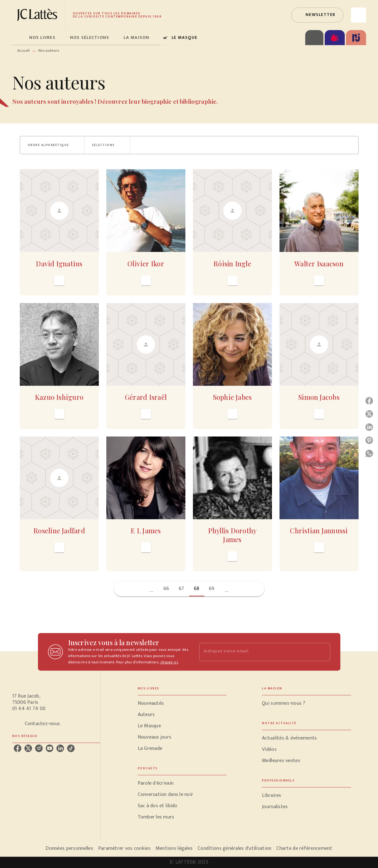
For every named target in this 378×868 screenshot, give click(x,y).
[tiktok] (71, 748)
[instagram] (39, 748)
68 (197, 589)
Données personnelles (69, 848)
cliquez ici (169, 662)
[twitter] (28, 748)
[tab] (19, 38)
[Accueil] (39, 15)
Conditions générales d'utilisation (234, 848)
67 (182, 589)
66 (166, 589)
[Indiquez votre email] (257, 652)
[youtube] (50, 748)
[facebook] (18, 748)
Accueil (24, 50)
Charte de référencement (304, 848)
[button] (317, 15)
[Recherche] (359, 15)
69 (212, 589)
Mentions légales (174, 848)
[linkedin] (60, 748)
